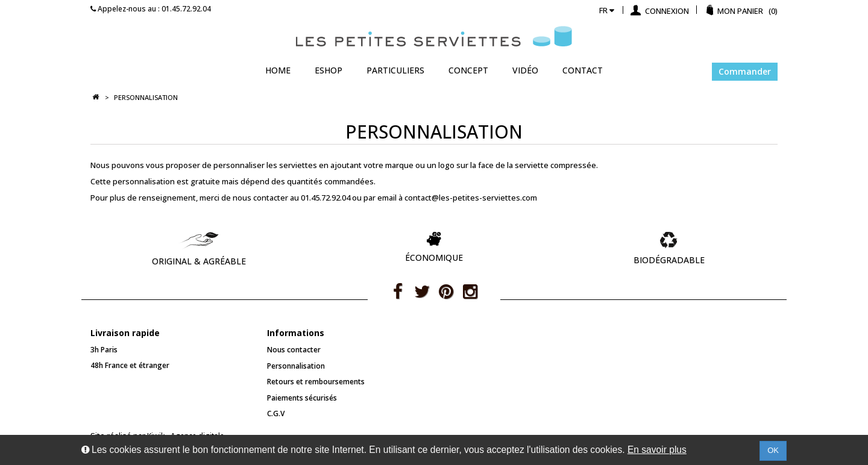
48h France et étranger (130, 365)
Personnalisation (296, 366)
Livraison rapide (125, 333)
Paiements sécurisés (302, 398)
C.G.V (276, 414)
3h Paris (104, 350)
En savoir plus (657, 450)
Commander (745, 71)
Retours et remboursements (316, 382)
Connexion (666, 11)
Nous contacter (294, 350)
